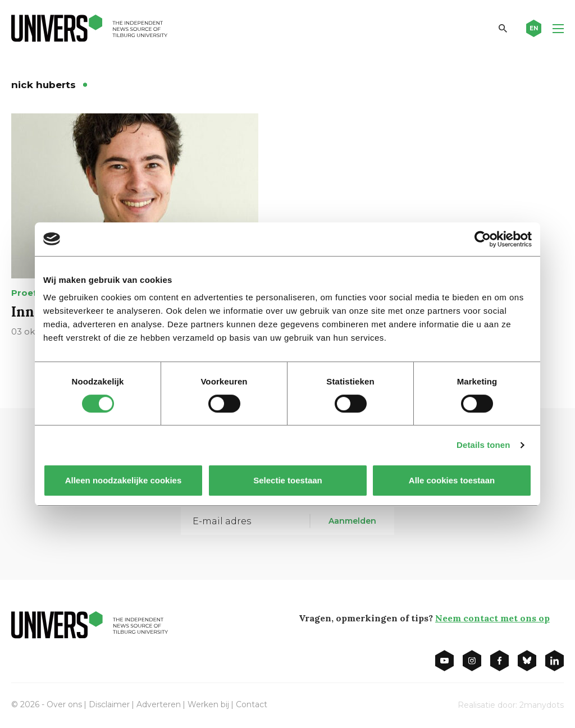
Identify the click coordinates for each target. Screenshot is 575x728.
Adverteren (159, 704)
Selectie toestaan (288, 480)
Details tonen (483, 445)
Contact (252, 704)
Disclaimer (109, 704)
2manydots (542, 705)
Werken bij (208, 704)
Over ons (64, 704)
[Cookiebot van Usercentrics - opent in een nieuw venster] (483, 239)
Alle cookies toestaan (452, 480)
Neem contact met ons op (492, 618)
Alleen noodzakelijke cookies (124, 480)
